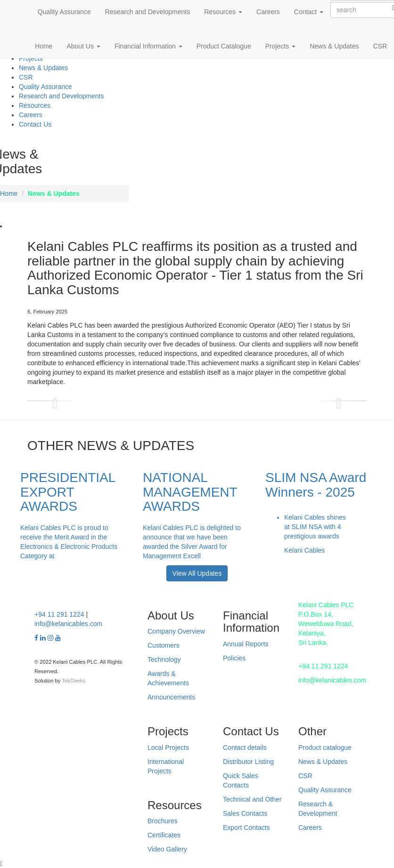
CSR (380, 46)
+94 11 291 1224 (59, 614)
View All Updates (197, 573)
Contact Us (35, 124)
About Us (83, 46)
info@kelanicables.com (68, 624)
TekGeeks (74, 681)
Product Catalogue (224, 46)
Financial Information (148, 46)
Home (44, 46)
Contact (309, 12)
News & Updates (334, 46)
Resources (223, 12)
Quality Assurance (64, 12)
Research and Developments (148, 12)
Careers (268, 12)
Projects (280, 46)
